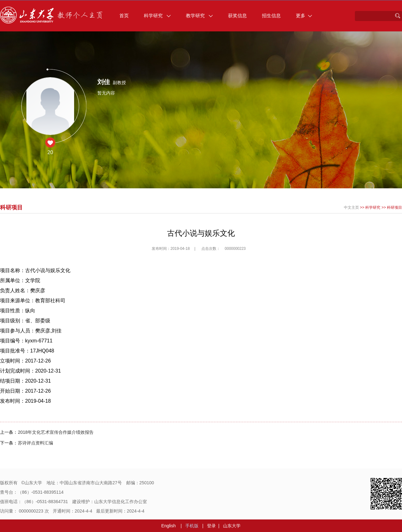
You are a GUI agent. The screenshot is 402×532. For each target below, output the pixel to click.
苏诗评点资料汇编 (35, 443)
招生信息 (271, 16)
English (169, 526)
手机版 (192, 526)
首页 (124, 16)
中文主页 (351, 207)
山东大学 (232, 526)
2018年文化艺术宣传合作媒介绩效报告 (56, 432)
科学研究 (157, 16)
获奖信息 (237, 16)
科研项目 (394, 207)
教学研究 (199, 16)
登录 (211, 526)
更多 (304, 16)
